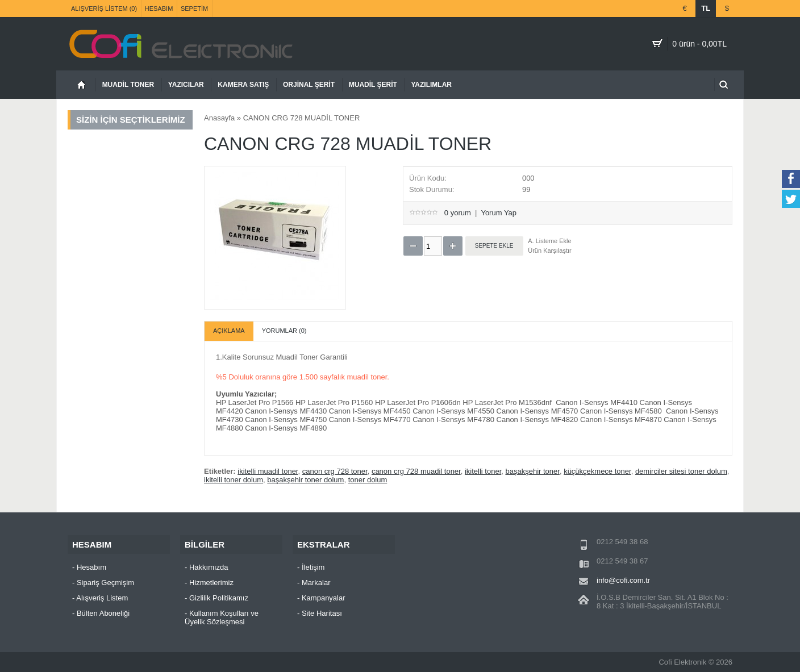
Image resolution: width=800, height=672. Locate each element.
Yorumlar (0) (284, 331)
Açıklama (229, 331)
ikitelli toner (483, 471)
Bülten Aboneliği (103, 613)
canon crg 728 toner (335, 471)
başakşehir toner (532, 471)
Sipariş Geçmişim (105, 583)
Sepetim (194, 9)
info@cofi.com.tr (623, 580)
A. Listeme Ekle (549, 241)
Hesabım (159, 9)
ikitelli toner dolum (234, 480)
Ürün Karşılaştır (549, 251)
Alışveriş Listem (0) (104, 9)
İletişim (313, 567)
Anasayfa (219, 118)
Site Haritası (322, 613)
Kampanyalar (324, 598)
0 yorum (458, 213)
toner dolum (368, 480)
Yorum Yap (499, 213)
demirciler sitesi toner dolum (681, 471)
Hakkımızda (209, 567)
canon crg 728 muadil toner (416, 471)
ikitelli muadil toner (268, 471)
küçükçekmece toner (597, 471)
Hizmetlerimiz (211, 583)
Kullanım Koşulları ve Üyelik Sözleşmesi (222, 617)
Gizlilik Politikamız (219, 598)
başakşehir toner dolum (305, 480)
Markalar (316, 583)
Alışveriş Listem (102, 598)
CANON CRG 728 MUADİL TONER (302, 118)
